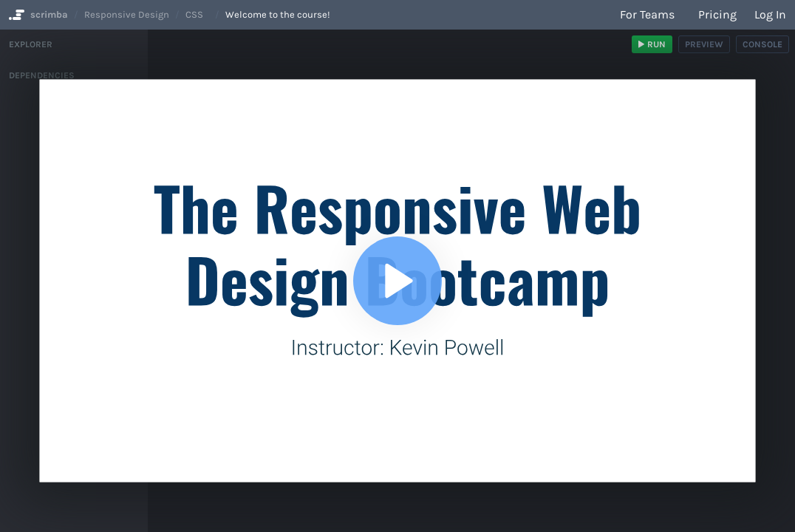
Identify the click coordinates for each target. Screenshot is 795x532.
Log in (770, 14)
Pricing (717, 14)
